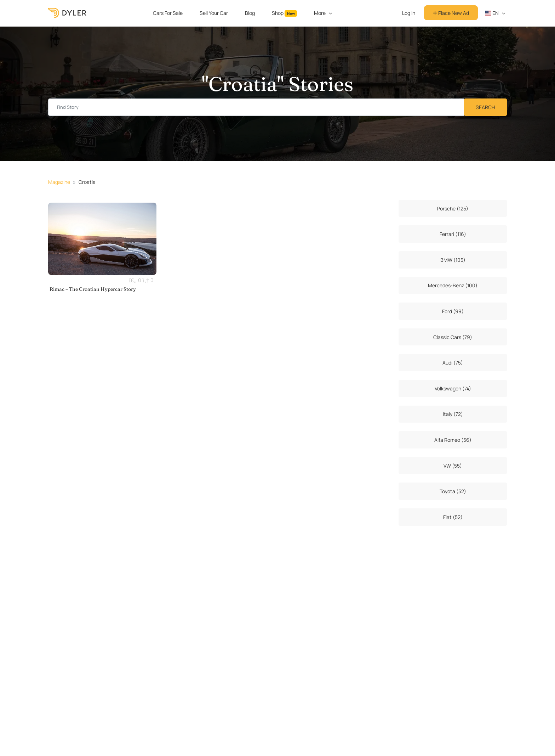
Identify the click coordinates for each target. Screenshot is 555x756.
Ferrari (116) (453, 234)
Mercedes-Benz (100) (453, 285)
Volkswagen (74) (453, 388)
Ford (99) (453, 311)
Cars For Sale (168, 13)
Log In (409, 13)
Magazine (59, 182)
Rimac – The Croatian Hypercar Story (93, 289)
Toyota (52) (453, 491)
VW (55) (453, 466)
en (492, 13)
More (320, 13)
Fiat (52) (453, 517)
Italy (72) (453, 414)
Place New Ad (451, 13)
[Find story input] (256, 107)
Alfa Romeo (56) (453, 440)
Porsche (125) (453, 208)
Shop (285, 13)
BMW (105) (453, 260)
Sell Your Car (214, 13)
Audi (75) (453, 363)
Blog (250, 13)
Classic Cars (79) (453, 337)
